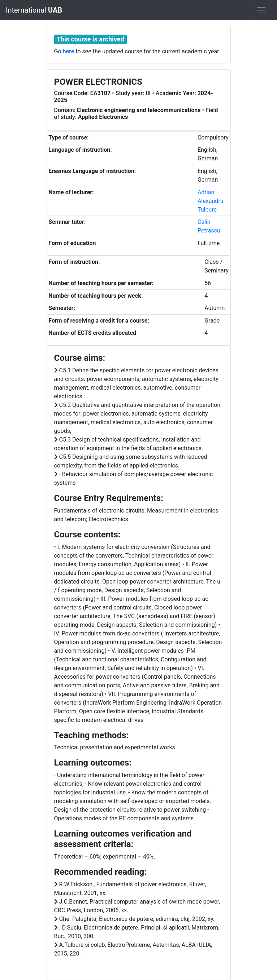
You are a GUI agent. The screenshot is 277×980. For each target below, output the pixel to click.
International (34, 10)
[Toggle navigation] (261, 10)
